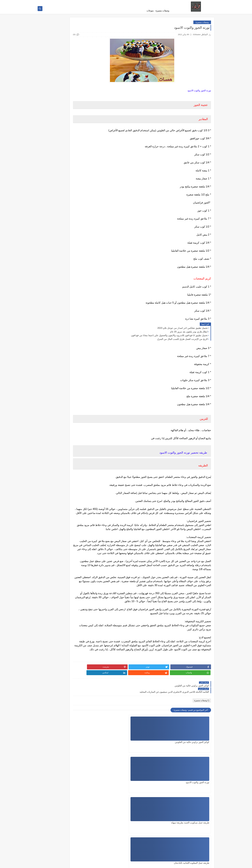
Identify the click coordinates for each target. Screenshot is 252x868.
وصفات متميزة (162, 11)
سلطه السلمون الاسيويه (119, 796)
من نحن (167, 3)
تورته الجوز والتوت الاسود (158, 756)
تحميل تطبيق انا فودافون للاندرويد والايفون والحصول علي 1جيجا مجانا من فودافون (169, 337)
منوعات (150, 11)
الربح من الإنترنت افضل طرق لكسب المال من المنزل (182, 341)
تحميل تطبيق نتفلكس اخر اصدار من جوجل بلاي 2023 (182, 330)
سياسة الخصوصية (139, 3)
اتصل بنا (127, 3)
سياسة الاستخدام (155, 3)
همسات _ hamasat (180, 864)
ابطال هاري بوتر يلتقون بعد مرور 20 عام (189, 333)
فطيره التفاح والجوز (161, 796)
